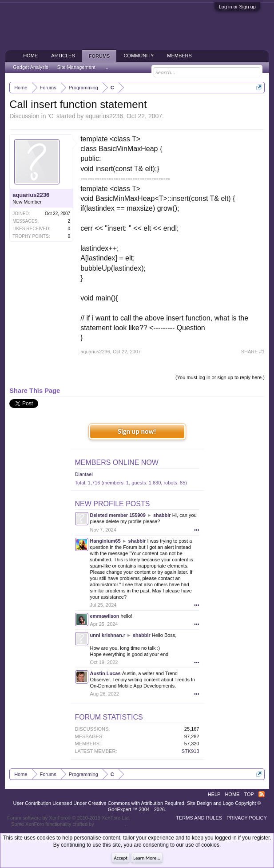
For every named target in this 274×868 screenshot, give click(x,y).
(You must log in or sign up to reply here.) (220, 377)
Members (179, 56)
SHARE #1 (253, 352)
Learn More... (147, 858)
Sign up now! (137, 431)
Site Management (76, 67)
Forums (99, 56)
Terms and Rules (199, 818)
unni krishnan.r (108, 635)
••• (197, 530)
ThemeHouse (110, 824)
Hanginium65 (105, 541)
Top (249, 794)
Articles (63, 56)
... (106, 67)
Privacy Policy (247, 818)
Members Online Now (117, 462)
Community (139, 56)
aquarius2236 (104, 116)
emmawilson (105, 616)
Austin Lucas (105, 673)
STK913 (191, 751)
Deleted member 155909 (118, 515)
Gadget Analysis (31, 67)
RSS (262, 794)
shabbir (162, 515)
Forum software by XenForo (69, 818)
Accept (121, 858)
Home (30, 56)
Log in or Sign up (237, 7)
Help (214, 794)
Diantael (84, 474)
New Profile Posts (113, 504)
